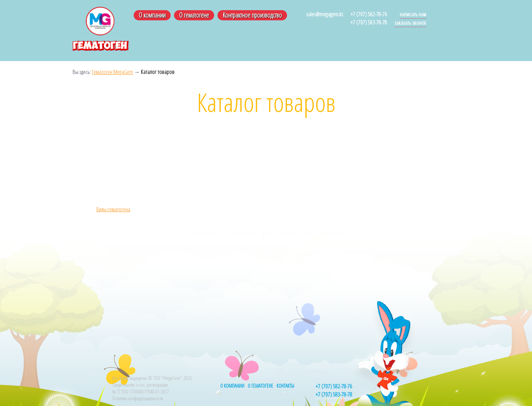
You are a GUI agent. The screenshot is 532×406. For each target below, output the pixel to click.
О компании (152, 15)
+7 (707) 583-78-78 (369, 22)
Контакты (285, 386)
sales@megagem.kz (325, 14)
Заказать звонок (410, 23)
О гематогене (194, 15)
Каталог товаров (158, 72)
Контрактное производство (252, 15)
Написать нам (413, 14)
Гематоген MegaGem (112, 72)
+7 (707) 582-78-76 (369, 14)
